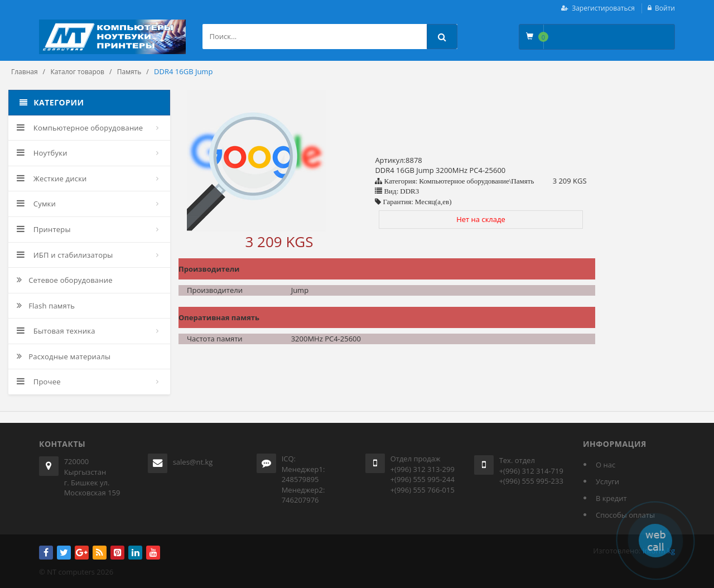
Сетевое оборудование (65, 280)
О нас (606, 465)
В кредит (611, 498)
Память (129, 72)
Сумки (36, 204)
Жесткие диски (52, 179)
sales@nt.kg (193, 462)
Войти (665, 8)
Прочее (39, 382)
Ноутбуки (42, 153)
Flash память (46, 306)
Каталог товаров (77, 72)
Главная (25, 72)
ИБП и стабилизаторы (65, 255)
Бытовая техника (56, 331)
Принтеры (44, 229)
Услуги (607, 481)
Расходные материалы (64, 356)
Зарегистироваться (603, 8)
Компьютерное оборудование (80, 128)
